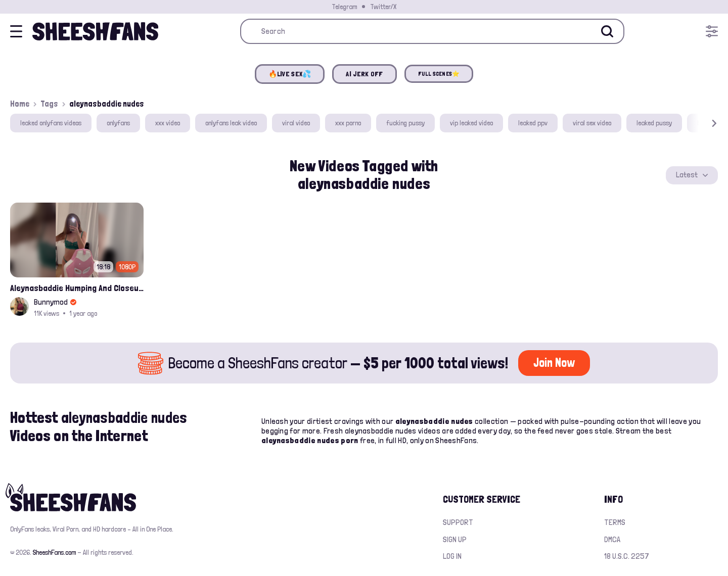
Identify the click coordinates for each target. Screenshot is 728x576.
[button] (700, 123)
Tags (49, 104)
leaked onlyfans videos (51, 123)
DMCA (612, 539)
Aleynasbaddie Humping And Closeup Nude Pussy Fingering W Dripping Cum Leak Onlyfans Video (77, 288)
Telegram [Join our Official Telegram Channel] (344, 7)
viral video (296, 123)
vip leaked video (471, 123)
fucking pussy (405, 123)
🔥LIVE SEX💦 (290, 74)
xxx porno (348, 123)
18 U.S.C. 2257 (627, 556)
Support (458, 522)
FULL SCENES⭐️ (439, 74)
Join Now (554, 363)
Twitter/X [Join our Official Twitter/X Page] (383, 7)
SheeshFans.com (54, 552)
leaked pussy (654, 123)
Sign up (455, 539)
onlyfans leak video (231, 123)
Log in (452, 556)
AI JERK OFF (364, 74)
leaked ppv (533, 123)
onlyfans (118, 123)
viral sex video (592, 123)
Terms (615, 522)
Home (20, 104)
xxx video (168, 123)
